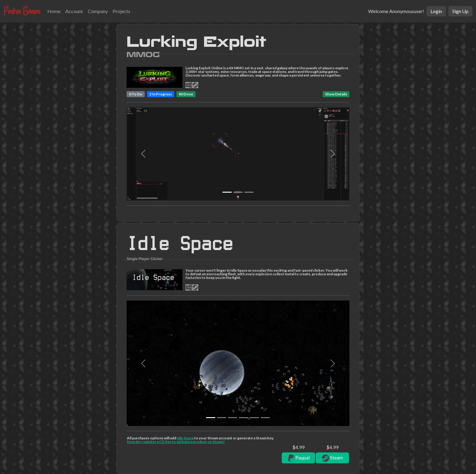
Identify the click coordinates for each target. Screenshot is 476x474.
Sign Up (460, 11)
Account (74, 11)
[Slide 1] (238, 192)
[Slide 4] (254, 418)
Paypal (298, 458)
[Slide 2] (249, 192)
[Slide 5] (265, 418)
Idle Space (185, 438)
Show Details (336, 94)
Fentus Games (22, 11)
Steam (332, 458)
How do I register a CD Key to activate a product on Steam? (176, 442)
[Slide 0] (227, 192)
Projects (121, 11)
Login (436, 11)
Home (54, 11)
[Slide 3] (243, 418)
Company (98, 11)
